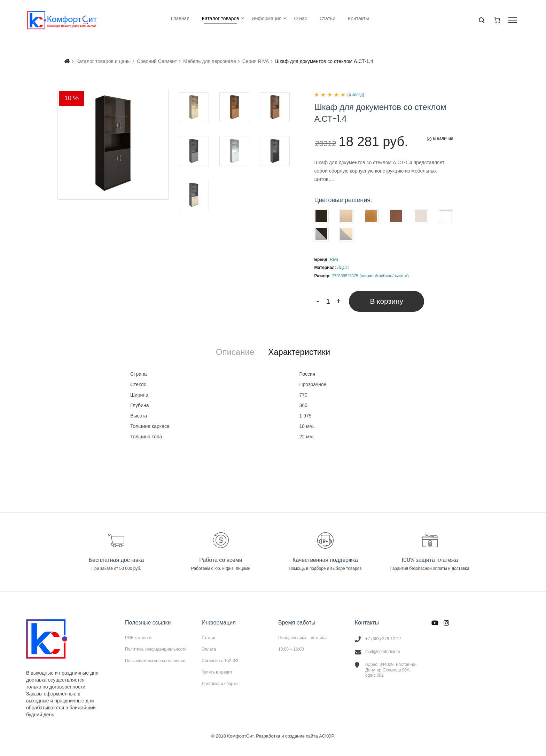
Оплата (209, 649)
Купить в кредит (217, 672)
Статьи (208, 638)
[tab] (235, 352)
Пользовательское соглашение (155, 660)
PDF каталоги (138, 638)
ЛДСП (343, 268)
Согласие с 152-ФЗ (220, 661)
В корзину (387, 301)
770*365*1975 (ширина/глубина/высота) (370, 276)
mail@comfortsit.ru (383, 652)
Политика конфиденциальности (156, 649)
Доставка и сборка (220, 683)
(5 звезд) (356, 95)
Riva (334, 260)
